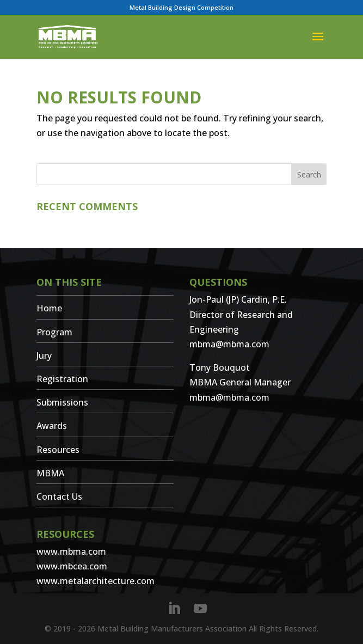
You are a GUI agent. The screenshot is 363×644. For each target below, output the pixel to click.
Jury (44, 355)
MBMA (50, 473)
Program (54, 332)
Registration (62, 379)
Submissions (62, 402)
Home (49, 308)
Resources (58, 450)
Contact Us (59, 496)
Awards (52, 426)
